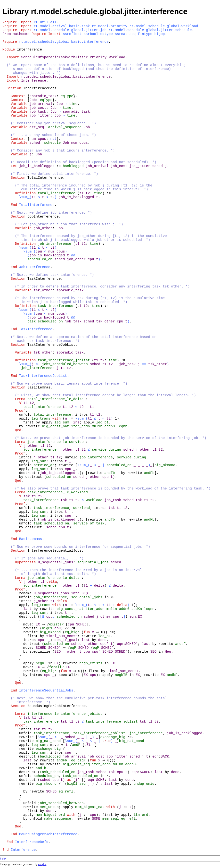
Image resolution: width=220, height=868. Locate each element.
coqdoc (42, 864)
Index (3, 859)
